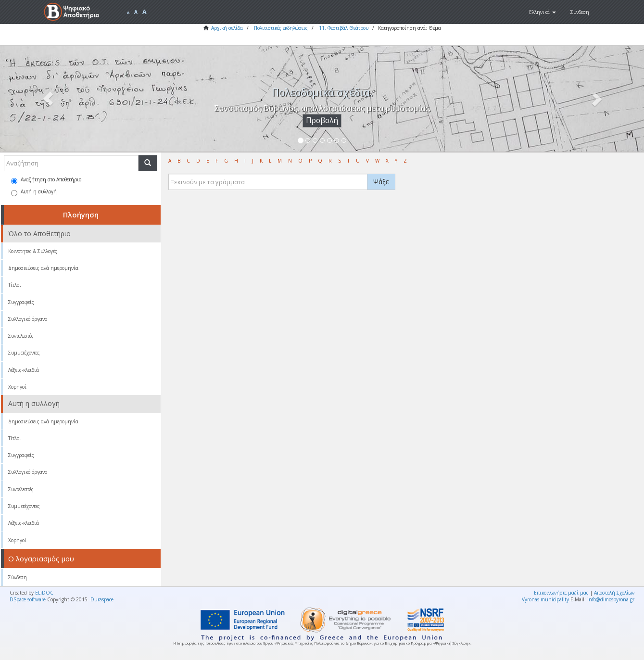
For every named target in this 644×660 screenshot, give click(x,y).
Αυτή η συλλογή (34, 192)
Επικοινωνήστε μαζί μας (561, 593)
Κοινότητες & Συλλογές (33, 251)
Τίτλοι (15, 285)
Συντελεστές (21, 336)
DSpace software (28, 599)
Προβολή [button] (322, 121)
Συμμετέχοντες (24, 353)
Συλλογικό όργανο (28, 319)
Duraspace (102, 599)
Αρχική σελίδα (227, 28)
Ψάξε (381, 182)
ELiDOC (44, 593)
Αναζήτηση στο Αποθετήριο (46, 180)
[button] (543, 12)
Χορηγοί (17, 387)
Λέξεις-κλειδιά (24, 370)
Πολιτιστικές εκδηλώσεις (281, 28)
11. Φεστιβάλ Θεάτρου (344, 28)
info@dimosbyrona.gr (611, 599)
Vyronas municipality (545, 599)
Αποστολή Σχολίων (614, 593)
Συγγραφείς (21, 302)
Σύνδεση (18, 577)
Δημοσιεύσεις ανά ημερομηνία (43, 268)
